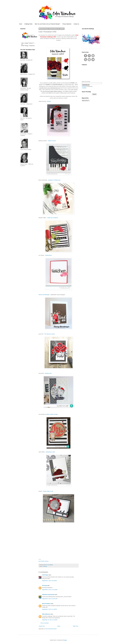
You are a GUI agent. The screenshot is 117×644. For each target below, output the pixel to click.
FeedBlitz (84, 88)
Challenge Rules (28, 24)
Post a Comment (45, 623)
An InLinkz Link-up (44, 561)
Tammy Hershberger (44, 295)
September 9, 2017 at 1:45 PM (49, 609)
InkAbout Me (48, 373)
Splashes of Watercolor (54, 180)
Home (21, 24)
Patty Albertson (46, 614)
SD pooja (44, 585)
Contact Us (76, 24)
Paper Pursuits (52, 141)
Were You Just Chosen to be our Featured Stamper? (47, 24)
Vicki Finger (45, 575)
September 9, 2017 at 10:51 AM (50, 599)
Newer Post (42, 626)
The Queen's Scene (50, 334)
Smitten (49, 101)
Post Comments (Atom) (51, 629)
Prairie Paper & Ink (48, 491)
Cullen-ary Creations (53, 218)
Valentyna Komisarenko (48, 595)
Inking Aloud (48, 255)
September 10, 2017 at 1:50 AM (50, 620)
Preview (84, 86)
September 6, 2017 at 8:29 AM (49, 581)
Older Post (75, 626)
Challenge (45, 566)
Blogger (65, 640)
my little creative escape (51, 414)
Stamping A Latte (50, 452)
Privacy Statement (67, 24)
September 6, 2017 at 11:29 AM (50, 590)
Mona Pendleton (46, 604)
